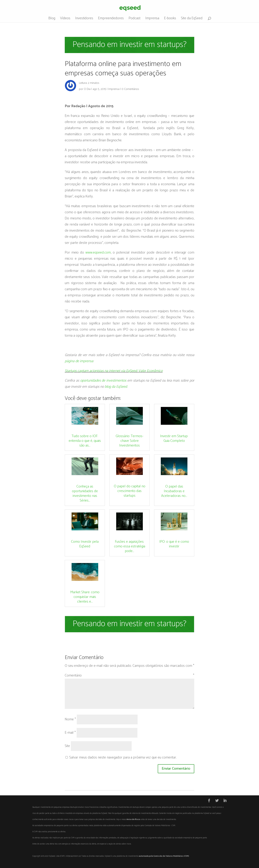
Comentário (129, 676)
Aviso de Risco (133, 819)
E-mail (70, 733)
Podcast (135, 19)
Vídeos (65, 19)
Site (67, 746)
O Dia (87, 89)
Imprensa (152, 19)
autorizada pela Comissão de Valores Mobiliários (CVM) (164, 856)
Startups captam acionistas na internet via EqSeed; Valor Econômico (114, 371)
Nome (70, 719)
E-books (170, 19)
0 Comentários (130, 89)
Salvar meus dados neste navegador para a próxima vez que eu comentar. (123, 757)
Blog (52, 19)
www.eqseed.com (98, 253)
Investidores (84, 19)
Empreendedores (111, 19)
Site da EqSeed (192, 19)
